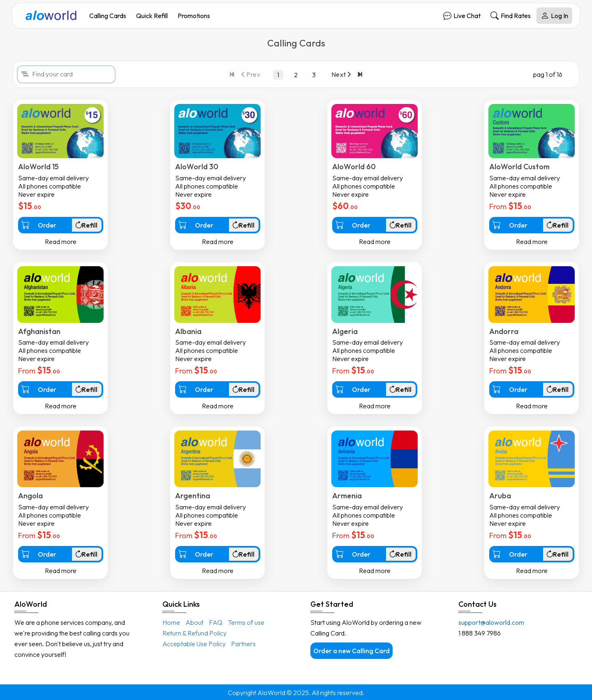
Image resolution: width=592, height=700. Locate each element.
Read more (61, 242)
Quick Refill (152, 16)
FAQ (216, 622)
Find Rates (511, 15)
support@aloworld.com (491, 622)
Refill (86, 225)
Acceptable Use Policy (194, 644)
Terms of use (246, 622)
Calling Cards (108, 16)
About (194, 622)
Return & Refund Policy (194, 633)
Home (171, 622)
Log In (554, 15)
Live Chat (462, 15)
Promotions (194, 16)
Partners (243, 644)
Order (39, 225)
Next (341, 74)
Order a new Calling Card (351, 651)
